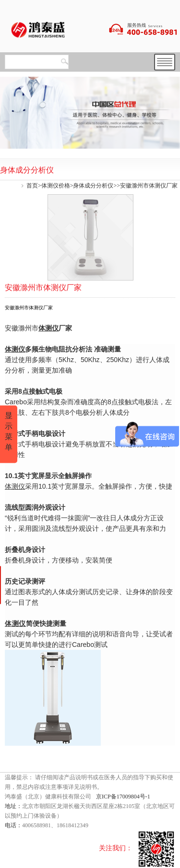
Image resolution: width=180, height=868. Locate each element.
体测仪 (48, 328)
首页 (32, 186)
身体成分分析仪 (93, 186)
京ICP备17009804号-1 (123, 797)
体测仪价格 (56, 186)
